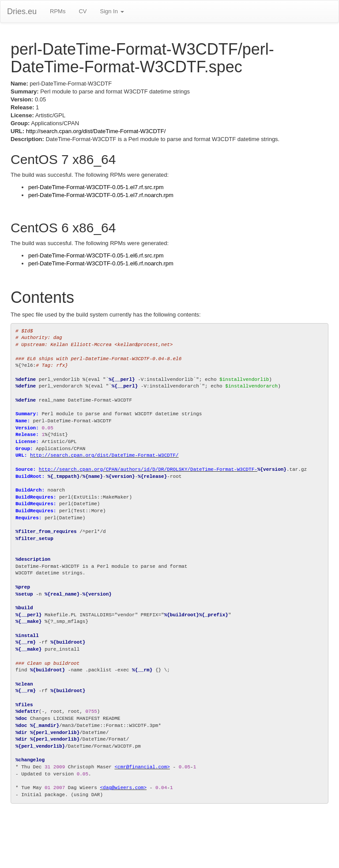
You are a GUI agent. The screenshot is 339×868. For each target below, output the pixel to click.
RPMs (58, 11)
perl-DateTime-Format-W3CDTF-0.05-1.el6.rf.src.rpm (96, 255)
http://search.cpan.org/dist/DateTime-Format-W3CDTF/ (96, 131)
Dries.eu (22, 11)
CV (83, 11)
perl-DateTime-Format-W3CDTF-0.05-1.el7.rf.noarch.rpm (101, 195)
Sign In (112, 11)
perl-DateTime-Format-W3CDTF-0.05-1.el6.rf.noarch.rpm (101, 263)
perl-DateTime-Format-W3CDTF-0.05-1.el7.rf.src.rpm (96, 187)
